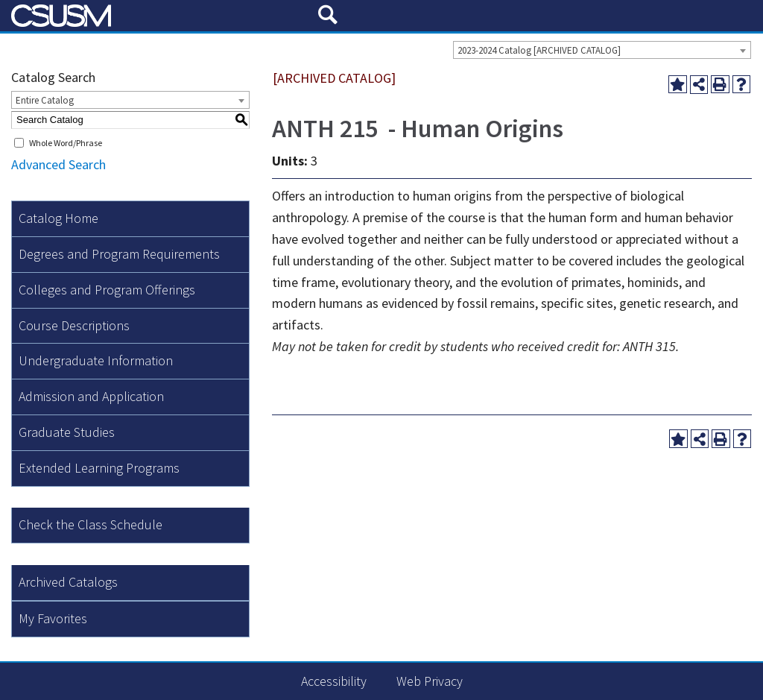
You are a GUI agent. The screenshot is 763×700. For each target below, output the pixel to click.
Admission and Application (91, 396)
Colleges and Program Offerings (107, 290)
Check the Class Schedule (91, 524)
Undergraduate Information (96, 360)
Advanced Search (58, 164)
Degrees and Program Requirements (119, 254)
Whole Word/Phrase (66, 143)
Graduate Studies (67, 432)
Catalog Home (58, 218)
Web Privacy (430, 681)
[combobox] (602, 50)
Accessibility (334, 681)
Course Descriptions (74, 325)
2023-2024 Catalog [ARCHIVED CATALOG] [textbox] (539, 50)
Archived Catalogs (68, 582)
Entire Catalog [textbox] (45, 100)
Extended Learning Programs (99, 468)
